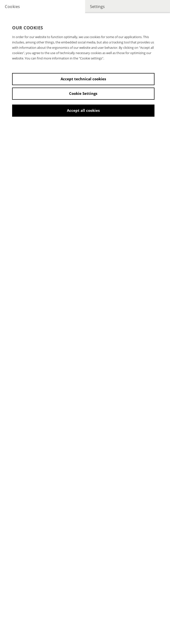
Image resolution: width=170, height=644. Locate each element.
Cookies (12, 7)
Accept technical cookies (83, 79)
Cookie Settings (83, 93)
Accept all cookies (83, 110)
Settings (97, 7)
